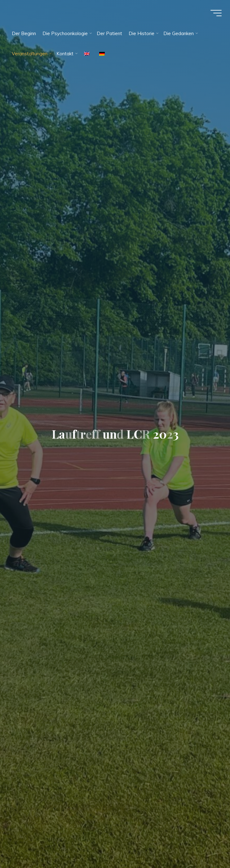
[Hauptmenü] (215, 13)
